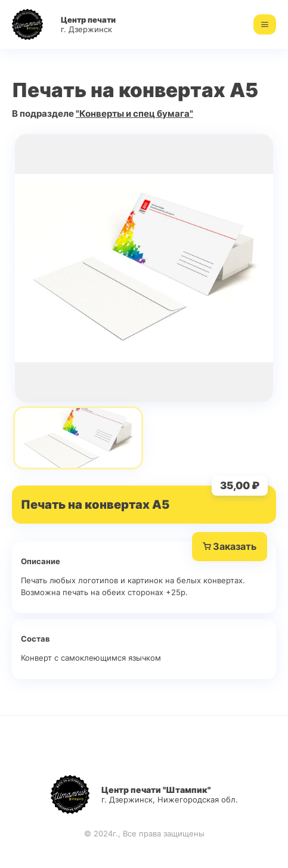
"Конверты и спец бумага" (134, 113)
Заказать (230, 547)
